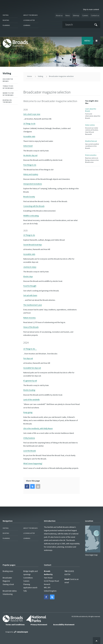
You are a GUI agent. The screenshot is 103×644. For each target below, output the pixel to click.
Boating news (8, 571)
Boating (6, 20)
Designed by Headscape (21, 631)
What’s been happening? (33, 463)
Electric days (28, 276)
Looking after (29, 20)
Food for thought (30, 285)
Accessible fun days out (32, 368)
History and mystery (31, 174)
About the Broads (30, 15)
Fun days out (28, 358)
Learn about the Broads (93, 113)
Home (30, 76)
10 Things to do (29, 123)
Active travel (28, 145)
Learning (27, 25)
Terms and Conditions (15, 624)
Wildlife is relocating (31, 215)
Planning (6, 25)
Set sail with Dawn (30, 295)
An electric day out (30, 155)
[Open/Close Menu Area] (97, 40)
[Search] (81, 24)
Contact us (95, 15)
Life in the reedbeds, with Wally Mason (38, 428)
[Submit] (96, 24)
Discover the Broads (8, 79)
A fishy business (29, 438)
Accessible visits (29, 136)
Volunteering (8, 594)
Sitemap (76, 15)
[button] (27, 486)
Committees (28, 577)
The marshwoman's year (33, 305)
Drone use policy (93, 158)
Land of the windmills (31, 399)
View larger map (91, 554)
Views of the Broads (31, 327)
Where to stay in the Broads (8, 93)
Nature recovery (29, 317)
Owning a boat (8, 584)
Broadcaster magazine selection (61, 76)
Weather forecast (93, 144)
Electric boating (29, 390)
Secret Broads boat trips (33, 244)
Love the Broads (30, 450)
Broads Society (29, 196)
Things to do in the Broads (8, 86)
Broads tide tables (10, 590)
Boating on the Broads (7, 101)
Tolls (25, 590)
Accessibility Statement (64, 624)
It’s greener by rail (30, 380)
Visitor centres (93, 129)
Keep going (28, 412)
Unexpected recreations (33, 183)
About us (60, 15)
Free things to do (30, 165)
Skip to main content (91, 9)
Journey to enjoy (30, 267)
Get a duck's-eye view (32, 114)
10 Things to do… (30, 348)
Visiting (6, 15)
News (68, 15)
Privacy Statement (39, 624)
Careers (85, 15)
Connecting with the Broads (34, 206)
